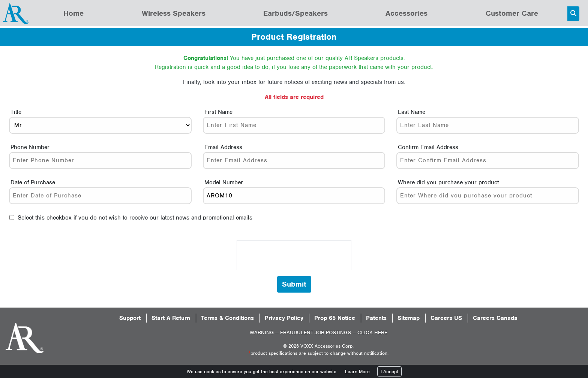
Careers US (446, 318)
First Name (218, 112)
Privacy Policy (284, 318)
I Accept (389, 371)
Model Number (224, 182)
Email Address (223, 147)
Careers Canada (495, 318)
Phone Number (30, 147)
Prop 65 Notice (335, 318)
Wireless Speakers (174, 13)
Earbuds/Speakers (295, 13)
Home (73, 13)
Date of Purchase (33, 182)
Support (130, 318)
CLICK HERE (372, 332)
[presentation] (294, 255)
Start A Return (171, 318)
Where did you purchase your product (448, 182)
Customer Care (512, 13)
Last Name (412, 112)
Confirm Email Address (428, 147)
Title (16, 112)
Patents (376, 318)
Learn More (357, 371)
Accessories (406, 13)
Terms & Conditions (227, 318)
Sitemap (409, 318)
